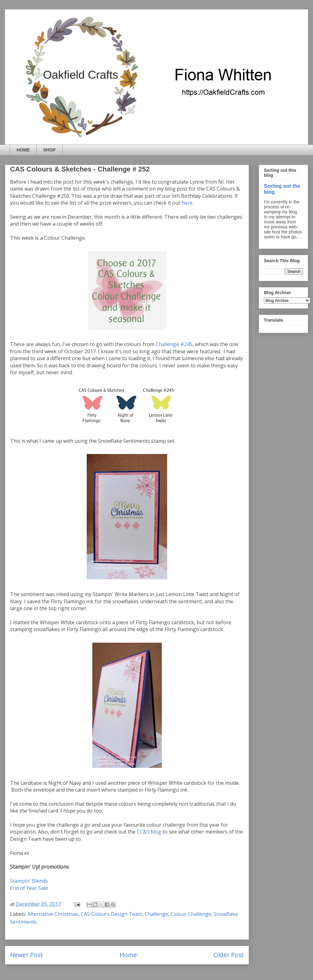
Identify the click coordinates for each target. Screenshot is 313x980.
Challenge (156, 914)
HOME (23, 150)
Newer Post (26, 955)
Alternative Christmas (53, 914)
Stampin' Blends (29, 881)
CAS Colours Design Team (111, 914)
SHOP (49, 150)
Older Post (229, 955)
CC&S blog (149, 832)
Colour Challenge (191, 914)
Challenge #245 (174, 344)
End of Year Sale (29, 888)
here (187, 203)
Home (128, 955)
